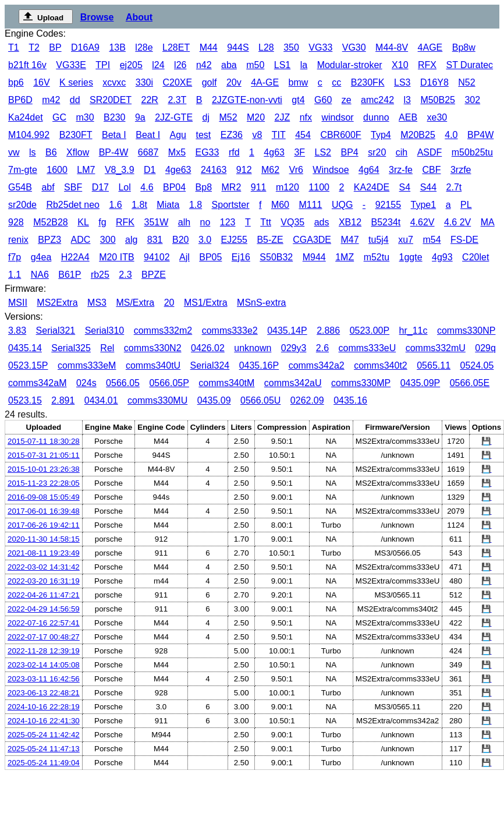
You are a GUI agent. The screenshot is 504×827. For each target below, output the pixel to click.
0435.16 (350, 400)
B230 (114, 117)
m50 (255, 65)
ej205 (131, 65)
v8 (257, 135)
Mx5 (177, 152)
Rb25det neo (73, 205)
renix (18, 240)
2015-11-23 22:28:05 (44, 483)
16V (41, 82)
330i (144, 82)
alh (184, 222)
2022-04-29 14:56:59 (44, 609)
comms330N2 (153, 348)
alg (131, 240)
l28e (144, 47)
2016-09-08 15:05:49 (44, 497)
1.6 (115, 205)
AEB (408, 117)
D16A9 (85, 47)
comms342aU (293, 383)
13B (117, 47)
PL (466, 205)
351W (156, 222)
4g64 (369, 170)
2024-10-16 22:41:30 (44, 721)
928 (16, 222)
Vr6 (296, 170)
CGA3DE (312, 240)
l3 (407, 100)
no (205, 222)
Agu (178, 135)
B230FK (368, 82)
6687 (148, 152)
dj (206, 117)
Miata (168, 205)
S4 (405, 187)
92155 (388, 205)
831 (155, 240)
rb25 (100, 275)
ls (33, 152)
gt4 (298, 100)
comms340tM (226, 383)
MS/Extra (135, 303)
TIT (279, 135)
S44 (428, 187)
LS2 (323, 152)
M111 (310, 205)
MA (488, 222)
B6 (51, 152)
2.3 (125, 275)
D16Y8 (434, 82)
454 (303, 135)
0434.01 (101, 400)
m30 (85, 117)
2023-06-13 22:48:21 (44, 693)
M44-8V (392, 47)
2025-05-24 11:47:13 (44, 749)
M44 (209, 47)
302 (472, 100)
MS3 (97, 303)
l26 (180, 65)
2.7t (454, 187)
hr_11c (414, 331)
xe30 (437, 117)
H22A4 (75, 257)
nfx (306, 117)
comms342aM (37, 383)
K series (76, 82)
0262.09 (307, 400)
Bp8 (204, 187)
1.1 (15, 275)
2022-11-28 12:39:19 (44, 651)
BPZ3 (49, 240)
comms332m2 (163, 331)
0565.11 (434, 365)
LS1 (282, 65)
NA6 (40, 275)
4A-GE (265, 82)
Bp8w (464, 47)
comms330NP (466, 331)
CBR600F (340, 135)
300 (108, 240)
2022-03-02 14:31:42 (44, 567)
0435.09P (420, 383)
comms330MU (157, 400)
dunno (376, 117)
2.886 (328, 331)
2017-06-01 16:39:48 (44, 511)
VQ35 (292, 222)
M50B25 (438, 100)
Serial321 (56, 331)
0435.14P (287, 331)
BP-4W (114, 152)
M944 (314, 257)
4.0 (451, 135)
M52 (228, 117)
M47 (349, 240)
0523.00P (370, 331)
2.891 (63, 400)
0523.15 (25, 400)
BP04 (174, 187)
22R (150, 100)
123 (228, 222)
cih (402, 152)
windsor (338, 117)
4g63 (274, 152)
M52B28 (51, 222)
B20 (180, 240)
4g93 (442, 257)
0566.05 (123, 383)
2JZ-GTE (174, 117)
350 (291, 47)
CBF (431, 170)
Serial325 (71, 348)
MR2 (232, 187)
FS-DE (464, 240)
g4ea (41, 257)
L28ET (176, 47)
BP (55, 47)
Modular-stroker (350, 65)
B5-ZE (270, 240)
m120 (288, 187)
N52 (466, 82)
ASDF (430, 152)
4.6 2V (457, 222)
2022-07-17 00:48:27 (44, 637)
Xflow (78, 152)
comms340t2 (381, 365)
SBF (73, 187)
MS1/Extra (206, 303)
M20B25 (418, 135)
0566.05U (260, 400)
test (203, 135)
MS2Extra (57, 303)
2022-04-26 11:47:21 (44, 595)
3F (299, 152)
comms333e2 (230, 331)
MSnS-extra (261, 303)
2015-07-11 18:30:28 (44, 441)
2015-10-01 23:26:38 (44, 469)
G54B (20, 187)
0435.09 (214, 400)
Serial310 (105, 331)
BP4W (480, 135)
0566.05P (169, 383)
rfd (234, 152)
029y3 (294, 348)
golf (210, 82)
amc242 (377, 100)
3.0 (205, 240)
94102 (157, 257)
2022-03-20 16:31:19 (44, 581)
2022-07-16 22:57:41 (44, 623)
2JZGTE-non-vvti (247, 100)
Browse (97, 17)
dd (75, 100)
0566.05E (470, 383)
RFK (125, 222)
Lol (124, 187)
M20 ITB (116, 257)
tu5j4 (379, 240)
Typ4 (381, 135)
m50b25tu (472, 152)
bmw (299, 82)
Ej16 (241, 257)
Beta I (114, 135)
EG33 (207, 152)
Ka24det (26, 117)
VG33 (320, 47)
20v (234, 82)
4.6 (147, 187)
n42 (204, 65)
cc (336, 82)
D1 (150, 170)
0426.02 (208, 348)
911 (259, 187)
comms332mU (436, 348)
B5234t (386, 222)
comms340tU (153, 365)
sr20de (22, 205)
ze (347, 100)
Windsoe (331, 170)
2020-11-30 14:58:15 (44, 539)
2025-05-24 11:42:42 (44, 735)
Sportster (231, 205)
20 (169, 303)
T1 (14, 47)
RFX (427, 65)
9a (140, 117)
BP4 (349, 152)
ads (322, 222)
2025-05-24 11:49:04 (44, 763)
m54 (432, 240)
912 (244, 170)
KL (83, 222)
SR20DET (111, 100)
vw (14, 152)
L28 (266, 47)
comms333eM (87, 365)
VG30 (354, 47)
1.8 (196, 205)
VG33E (71, 65)
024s (86, 383)
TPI (103, 65)
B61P (70, 275)
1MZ (345, 257)
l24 (158, 65)
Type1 (424, 205)
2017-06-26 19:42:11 (44, 525)
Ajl (184, 257)
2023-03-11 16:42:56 (44, 679)
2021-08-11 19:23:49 (44, 553)
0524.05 (477, 365)
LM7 (86, 170)
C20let (475, 257)
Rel (107, 348)
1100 (319, 187)
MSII (18, 303)
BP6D (20, 100)
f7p (15, 257)
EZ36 (232, 135)
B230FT (76, 135)
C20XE (177, 82)
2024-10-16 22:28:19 (44, 707)
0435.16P (259, 365)
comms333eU (368, 348)
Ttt (266, 222)
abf (48, 187)
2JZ (283, 117)
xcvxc (114, 82)
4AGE (430, 47)
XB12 (350, 222)
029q (485, 348)
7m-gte (23, 170)
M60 (280, 205)
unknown (253, 348)
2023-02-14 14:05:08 (44, 665)
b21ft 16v (27, 65)
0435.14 (25, 348)
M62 (270, 170)
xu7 (406, 240)
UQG (342, 205)
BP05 (210, 257)
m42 (51, 100)
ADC (81, 240)
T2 (34, 47)
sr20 (377, 152)
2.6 (322, 348)
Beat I (148, 135)
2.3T (177, 100)
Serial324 (210, 365)
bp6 (16, 82)
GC (59, 117)
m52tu (377, 257)
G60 (323, 100)
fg (102, 222)
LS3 (402, 82)
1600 (57, 170)
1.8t (139, 205)
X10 (400, 65)
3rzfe (461, 170)
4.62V (423, 222)
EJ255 (234, 240)
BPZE (154, 275)
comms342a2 (317, 365)
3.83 (17, 331)
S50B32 (276, 257)
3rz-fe (401, 170)
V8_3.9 (120, 170)
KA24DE (372, 187)
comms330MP (361, 383)
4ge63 (178, 170)
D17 (100, 187)
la (304, 65)
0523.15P (28, 365)
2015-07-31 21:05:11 (44, 455)
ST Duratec (469, 65)
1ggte (411, 257)
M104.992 (29, 135)
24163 (214, 170)
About (139, 17)
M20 (256, 117)
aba (229, 65)
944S (238, 47)
